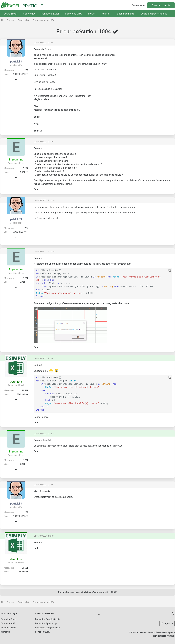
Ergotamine (16, 160)
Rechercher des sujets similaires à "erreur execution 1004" (87, 592)
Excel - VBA (23, 20)
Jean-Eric (16, 382)
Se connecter (139, 5)
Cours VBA (29, 14)
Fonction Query (43, 632)
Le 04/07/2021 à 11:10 (44, 200)
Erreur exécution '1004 (43, 20)
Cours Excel (10, 14)
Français (166, 623)
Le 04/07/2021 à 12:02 (44, 358)
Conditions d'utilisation (152, 632)
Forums (10, 20)
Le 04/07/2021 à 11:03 (44, 142)
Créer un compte (161, 5)
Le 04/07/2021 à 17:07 (44, 485)
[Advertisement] (148, 68)
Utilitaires (5, 632)
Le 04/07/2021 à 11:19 (44, 252)
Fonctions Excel (50, 14)
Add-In (105, 14)
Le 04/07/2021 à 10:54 (44, 43)
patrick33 (16, 62)
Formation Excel (8, 619)
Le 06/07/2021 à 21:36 (44, 536)
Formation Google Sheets (48, 619)
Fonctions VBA (73, 14)
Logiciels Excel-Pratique (154, 14)
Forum (92, 14)
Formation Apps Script (46, 623)
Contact (171, 636)
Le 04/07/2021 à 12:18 (44, 434)
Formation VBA (8, 623)
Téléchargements (125, 14)
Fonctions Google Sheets (48, 628)
